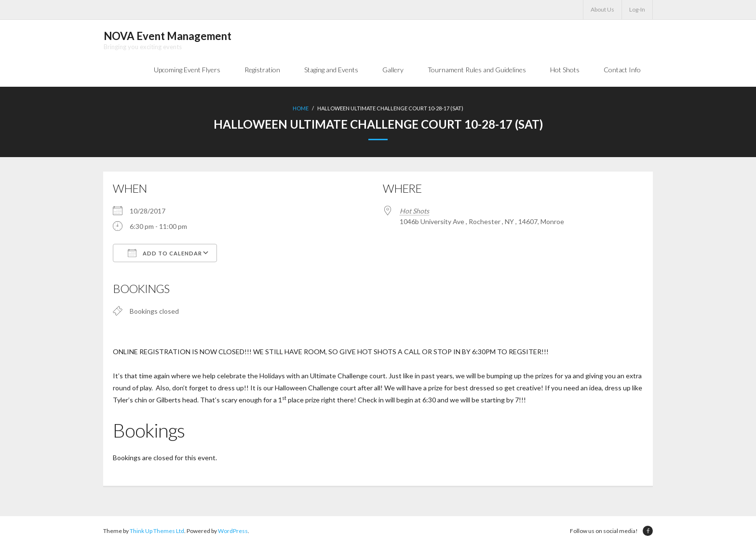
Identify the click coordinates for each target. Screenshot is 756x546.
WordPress (233, 531)
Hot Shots (414, 211)
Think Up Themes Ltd (157, 531)
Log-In (637, 9)
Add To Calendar (165, 253)
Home (301, 109)
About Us (602, 9)
